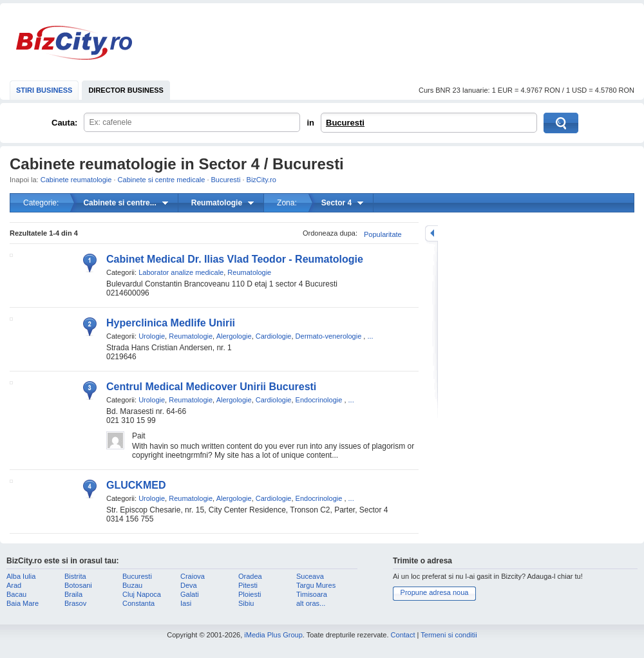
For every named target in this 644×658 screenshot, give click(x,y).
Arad (14, 585)
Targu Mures (316, 585)
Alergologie (234, 336)
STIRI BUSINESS (44, 90)
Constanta (138, 603)
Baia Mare (23, 603)
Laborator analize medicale (181, 272)
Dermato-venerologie (329, 336)
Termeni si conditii (449, 635)
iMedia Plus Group (273, 635)
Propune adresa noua (435, 592)
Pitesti (248, 585)
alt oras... (311, 603)
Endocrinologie (319, 400)
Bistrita (75, 576)
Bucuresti (345, 123)
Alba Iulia (21, 576)
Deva (189, 585)
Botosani (78, 585)
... (370, 336)
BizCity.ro (74, 43)
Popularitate (383, 234)
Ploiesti (250, 594)
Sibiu (246, 603)
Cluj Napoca (142, 594)
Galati (190, 594)
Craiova (193, 576)
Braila (73, 594)
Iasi (186, 603)
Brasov (75, 603)
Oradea (250, 576)
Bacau (16, 594)
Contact (403, 635)
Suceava (310, 576)
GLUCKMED (136, 485)
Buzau (132, 585)
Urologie (152, 336)
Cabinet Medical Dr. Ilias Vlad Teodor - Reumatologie (235, 259)
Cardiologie (274, 336)
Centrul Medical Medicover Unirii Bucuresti (211, 387)
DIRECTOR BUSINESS (126, 90)
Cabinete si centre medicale (162, 180)
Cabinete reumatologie (76, 180)
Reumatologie (249, 272)
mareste (431, 233)
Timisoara (312, 594)
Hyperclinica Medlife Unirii (171, 323)
